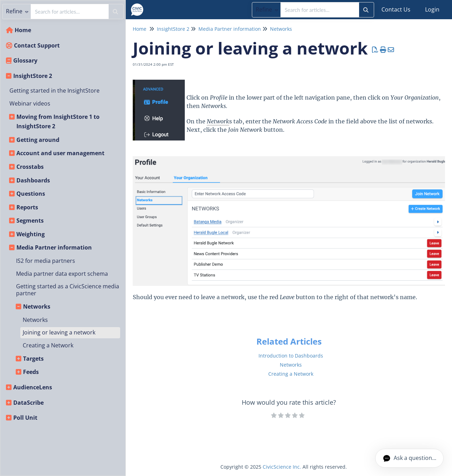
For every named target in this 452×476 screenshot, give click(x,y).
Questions (31, 194)
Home (23, 30)
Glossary (25, 60)
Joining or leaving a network (59, 332)
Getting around (38, 140)
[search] (320, 10)
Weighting (31, 234)
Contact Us (396, 9)
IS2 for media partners (46, 261)
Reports (27, 207)
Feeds (31, 372)
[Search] (366, 10)
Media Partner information (54, 247)
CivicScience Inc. (282, 467)
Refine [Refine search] (267, 9)
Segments (30, 221)
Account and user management (60, 153)
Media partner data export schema (62, 274)
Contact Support (37, 45)
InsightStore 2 (33, 76)
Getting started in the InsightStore (54, 91)
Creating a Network (48, 345)
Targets (33, 359)
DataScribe (28, 403)
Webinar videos (30, 103)
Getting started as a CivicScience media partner (68, 290)
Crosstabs (30, 167)
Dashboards (33, 180)
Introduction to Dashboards (291, 356)
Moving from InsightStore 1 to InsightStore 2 (58, 122)
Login (432, 9)
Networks (37, 306)
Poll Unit (25, 418)
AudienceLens (33, 387)
